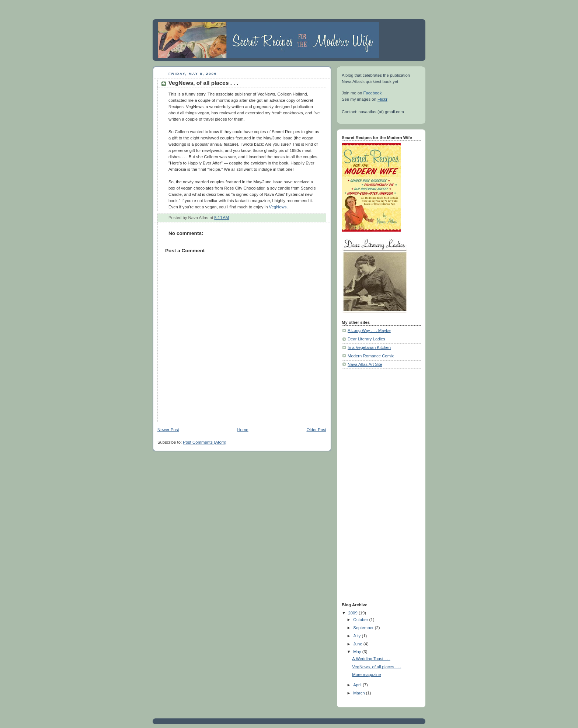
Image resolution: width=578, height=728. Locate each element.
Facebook (373, 93)
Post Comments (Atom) (205, 442)
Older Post (316, 430)
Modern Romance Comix (371, 356)
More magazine (366, 675)
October (361, 620)
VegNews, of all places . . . (377, 667)
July (357, 636)
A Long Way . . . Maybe (369, 330)
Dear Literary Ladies (366, 339)
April (358, 685)
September (364, 628)
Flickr (382, 99)
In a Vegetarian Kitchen (369, 347)
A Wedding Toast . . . (371, 659)
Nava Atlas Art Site (365, 364)
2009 (354, 613)
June (358, 644)
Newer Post (168, 430)
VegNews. (278, 207)
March (360, 693)
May (358, 652)
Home (243, 430)
